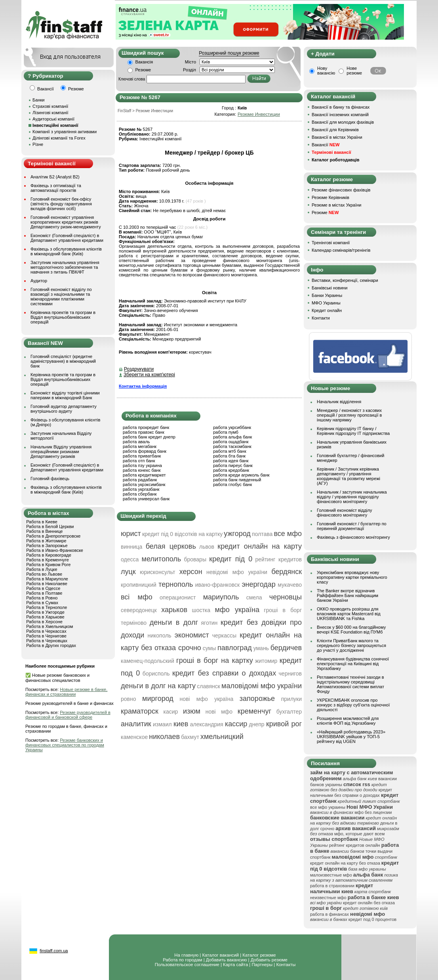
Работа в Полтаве (44, 593)
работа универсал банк (146, 499)
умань (261, 648)
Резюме (143, 70)
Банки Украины (327, 295)
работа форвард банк (145, 451)
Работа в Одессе (43, 588)
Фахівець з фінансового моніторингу (353, 537)
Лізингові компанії (50, 113)
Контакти (321, 318)
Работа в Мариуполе (47, 579)
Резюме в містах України (336, 205)
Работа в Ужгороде (45, 612)
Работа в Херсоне (44, 622)
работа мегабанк (140, 446)
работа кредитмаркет (144, 475)
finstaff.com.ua (54, 951)
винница (131, 547)
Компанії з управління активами (65, 132)
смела (254, 597)
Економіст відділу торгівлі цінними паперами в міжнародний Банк (65, 395)
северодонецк (139, 610)
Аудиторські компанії (53, 119)
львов (207, 547)
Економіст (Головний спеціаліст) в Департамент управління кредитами (67, 238)
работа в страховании (332, 886)
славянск (209, 686)
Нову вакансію (326, 71)
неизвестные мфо (328, 898)
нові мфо (219, 712)
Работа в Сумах (42, 603)
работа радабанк (140, 480)
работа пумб (226, 432)
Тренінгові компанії (331, 243)
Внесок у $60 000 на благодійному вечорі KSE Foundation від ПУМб (351, 630)
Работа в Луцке (42, 569)
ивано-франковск (217, 585)
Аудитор (39, 281)
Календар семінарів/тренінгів (341, 250)
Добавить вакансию (227, 960)
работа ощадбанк (231, 442)
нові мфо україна (206, 699)
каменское (134, 737)
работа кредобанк (231, 470)
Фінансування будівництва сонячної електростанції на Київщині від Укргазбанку (353, 664)
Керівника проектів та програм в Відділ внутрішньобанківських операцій (63, 317)
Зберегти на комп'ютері (149, 375)
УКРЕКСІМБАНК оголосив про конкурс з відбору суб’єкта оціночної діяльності (353, 705)
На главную (186, 955)
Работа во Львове (44, 574)
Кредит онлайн (327, 310)
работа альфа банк (232, 437)
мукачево (290, 585)
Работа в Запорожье (47, 546)
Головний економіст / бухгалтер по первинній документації (352, 526)
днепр (257, 724)
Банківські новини (329, 288)
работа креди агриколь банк (241, 475)
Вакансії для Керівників (335, 130)
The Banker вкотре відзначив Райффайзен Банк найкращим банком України (348, 595)
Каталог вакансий (220, 955)
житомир (266, 661)
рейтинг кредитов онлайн (355, 845)
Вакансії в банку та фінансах (341, 107)
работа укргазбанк (141, 489)
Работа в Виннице (44, 531)
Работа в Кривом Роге (48, 565)
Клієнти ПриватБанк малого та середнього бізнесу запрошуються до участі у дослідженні (351, 645)
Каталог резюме (259, 955)
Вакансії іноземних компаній (340, 115)
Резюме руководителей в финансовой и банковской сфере (68, 715)
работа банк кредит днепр (149, 437)
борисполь (156, 674)
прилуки (291, 699)
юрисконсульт (157, 572)
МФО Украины (326, 303)
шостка (201, 610)
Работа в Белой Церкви (50, 526)
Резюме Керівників (330, 197)
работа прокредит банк (146, 427)
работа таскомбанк (232, 446)
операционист (178, 597)
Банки (38, 100)
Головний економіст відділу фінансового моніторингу (344, 513)
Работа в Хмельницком (50, 626)
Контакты (286, 965)
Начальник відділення (339, 402)
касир (171, 712)
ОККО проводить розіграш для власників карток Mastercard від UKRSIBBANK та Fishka (349, 614)
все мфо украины (328, 807)
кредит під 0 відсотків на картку (182, 534)
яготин (209, 623)
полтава (262, 534)
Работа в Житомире (46, 541)
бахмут (190, 737)
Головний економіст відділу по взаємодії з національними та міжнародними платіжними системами (61, 297)
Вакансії (326, 145)
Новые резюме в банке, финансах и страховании (66, 692)
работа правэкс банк (144, 432)
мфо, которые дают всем (359, 834)
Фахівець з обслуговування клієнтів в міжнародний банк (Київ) (66, 251)
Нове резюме (354, 71)
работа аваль (136, 442)
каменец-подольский (148, 661)
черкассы (224, 635)
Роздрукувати (139, 369)
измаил (162, 724)
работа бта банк (229, 456)
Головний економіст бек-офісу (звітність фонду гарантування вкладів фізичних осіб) (61, 204)
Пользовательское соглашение (187, 965)
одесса (130, 559)
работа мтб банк (230, 451)
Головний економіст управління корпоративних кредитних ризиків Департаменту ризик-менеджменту (66, 222)
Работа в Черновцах (47, 641)
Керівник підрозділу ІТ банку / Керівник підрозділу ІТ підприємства (353, 431)
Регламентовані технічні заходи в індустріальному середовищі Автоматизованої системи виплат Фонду (350, 684)
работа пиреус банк (233, 465)
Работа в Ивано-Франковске (55, 550)
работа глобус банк (232, 484)
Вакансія (144, 62)
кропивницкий (139, 585)
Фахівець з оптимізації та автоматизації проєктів (56, 188)
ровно (129, 699)
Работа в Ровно (42, 598)
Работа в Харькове (45, 617)
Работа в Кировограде (49, 555)
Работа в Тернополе (47, 607)
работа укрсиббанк (232, 427)
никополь (159, 635)
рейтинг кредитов (279, 559)
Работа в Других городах (51, 645)
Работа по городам (182, 960)
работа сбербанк (140, 494)
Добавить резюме (269, 960)
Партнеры (262, 965)
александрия (207, 724)
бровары (195, 559)
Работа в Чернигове (46, 636)
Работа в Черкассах (46, 631)
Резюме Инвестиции (259, 114)
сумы (209, 648)
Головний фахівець (50, 479)
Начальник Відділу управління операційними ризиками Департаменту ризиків (61, 452)
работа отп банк (139, 461)
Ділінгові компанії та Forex (59, 138)
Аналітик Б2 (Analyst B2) (55, 177)
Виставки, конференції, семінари (345, 280)
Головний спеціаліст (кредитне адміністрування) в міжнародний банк (63, 361)
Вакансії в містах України (337, 137)
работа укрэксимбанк (144, 484)
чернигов (290, 674)
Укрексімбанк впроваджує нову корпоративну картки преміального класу (352, 577)
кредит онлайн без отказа (369, 903)
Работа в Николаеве (47, 584)
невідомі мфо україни (237, 572)
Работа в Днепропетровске (53, 536)
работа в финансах (329, 914)
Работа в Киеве (42, 522)
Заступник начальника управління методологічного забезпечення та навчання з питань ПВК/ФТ (65, 267)
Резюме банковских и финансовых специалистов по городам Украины (65, 745)
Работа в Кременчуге (48, 560)
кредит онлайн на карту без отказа (345, 863)
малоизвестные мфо (331, 875)
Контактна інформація (143, 386)
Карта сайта (235, 965)
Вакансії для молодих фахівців (343, 122)
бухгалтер (289, 712)
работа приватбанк (142, 456)
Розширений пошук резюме (229, 53)
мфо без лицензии (373, 812)
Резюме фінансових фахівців (341, 190)
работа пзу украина (142, 465)
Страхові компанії (50, 106)
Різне (38, 144)
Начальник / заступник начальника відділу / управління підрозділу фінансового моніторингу (352, 497)
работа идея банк (231, 461)
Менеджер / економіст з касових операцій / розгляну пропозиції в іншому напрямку (349, 415)
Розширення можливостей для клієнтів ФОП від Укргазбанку (348, 721)
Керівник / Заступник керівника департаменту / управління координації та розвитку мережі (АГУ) (348, 476)
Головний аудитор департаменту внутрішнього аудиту (64, 409)
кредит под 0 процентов (372, 919)
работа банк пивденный (237, 480)
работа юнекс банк (142, 470)
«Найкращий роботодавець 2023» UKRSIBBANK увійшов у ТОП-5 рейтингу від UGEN (351, 737)
